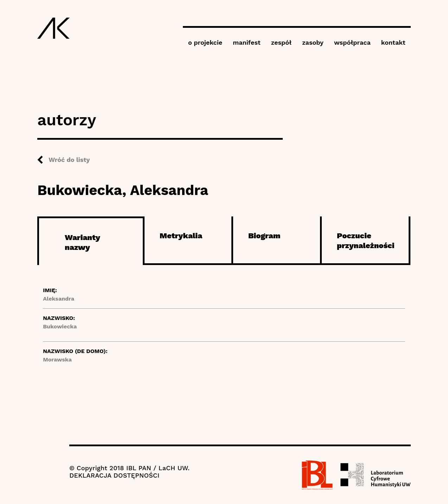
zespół (281, 42)
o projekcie (205, 42)
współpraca (352, 42)
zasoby (313, 42)
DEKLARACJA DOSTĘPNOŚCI (114, 475)
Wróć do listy (69, 160)
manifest (247, 42)
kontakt (393, 42)
